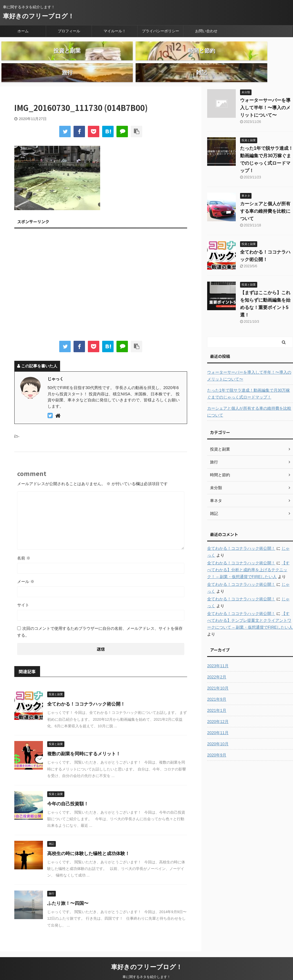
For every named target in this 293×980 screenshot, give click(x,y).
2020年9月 (217, 743)
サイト (23, 593)
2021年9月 (217, 687)
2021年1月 (217, 698)
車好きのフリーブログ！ (38, 16)
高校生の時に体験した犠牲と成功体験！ (88, 841)
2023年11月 (218, 654)
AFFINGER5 (184, 972)
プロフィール (69, 31)
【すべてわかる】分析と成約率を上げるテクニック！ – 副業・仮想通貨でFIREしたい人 (248, 558)
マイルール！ (115, 31)
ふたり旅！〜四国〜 (68, 891)
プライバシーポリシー (161, 31)
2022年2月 (217, 665)
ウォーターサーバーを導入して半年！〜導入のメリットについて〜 (265, 96)
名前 (24, 546)
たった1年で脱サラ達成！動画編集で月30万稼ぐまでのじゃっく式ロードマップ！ (249, 382)
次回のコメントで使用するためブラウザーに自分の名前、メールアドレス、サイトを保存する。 (100, 620)
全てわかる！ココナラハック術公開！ (86, 692)
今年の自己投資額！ (68, 792)
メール (26, 569)
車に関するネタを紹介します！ (146, 965)
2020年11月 (218, 721)
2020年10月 (218, 732)
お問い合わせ (206, 31)
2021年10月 (218, 676)
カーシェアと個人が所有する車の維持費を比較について (265, 199)
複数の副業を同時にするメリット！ (84, 742)
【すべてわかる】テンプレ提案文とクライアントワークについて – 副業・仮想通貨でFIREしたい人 (250, 608)
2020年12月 (218, 710)
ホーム (23, 31)
